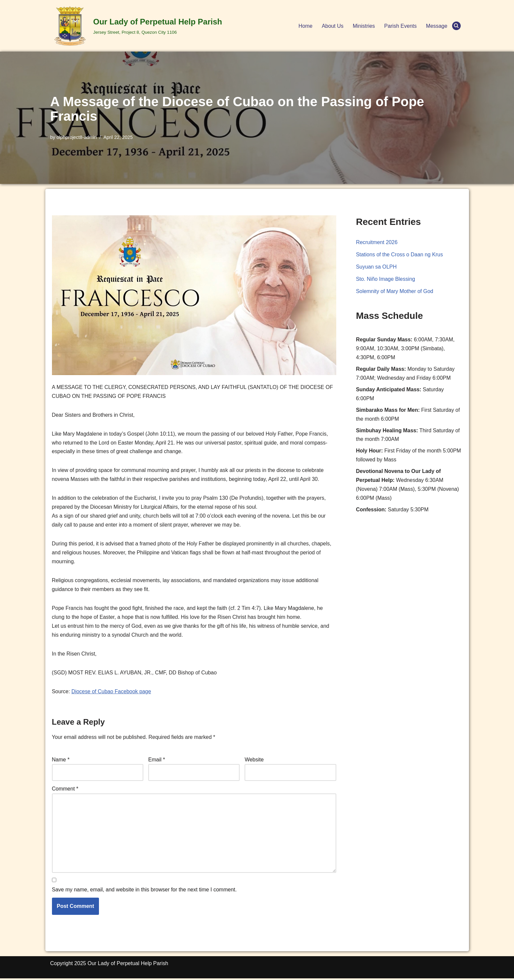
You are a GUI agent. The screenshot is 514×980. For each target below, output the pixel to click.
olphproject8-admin (77, 137)
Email (157, 761)
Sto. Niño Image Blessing (386, 280)
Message (437, 26)
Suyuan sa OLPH (377, 267)
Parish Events (400, 26)
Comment (65, 791)
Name (61, 761)
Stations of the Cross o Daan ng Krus (400, 255)
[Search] (456, 26)
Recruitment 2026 (377, 243)
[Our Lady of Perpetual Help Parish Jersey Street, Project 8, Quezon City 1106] (136, 26)
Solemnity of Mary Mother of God (395, 292)
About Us (332, 26)
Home (305, 26)
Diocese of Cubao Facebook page (112, 693)
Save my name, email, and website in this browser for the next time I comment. (144, 892)
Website (254, 761)
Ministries (363, 26)
